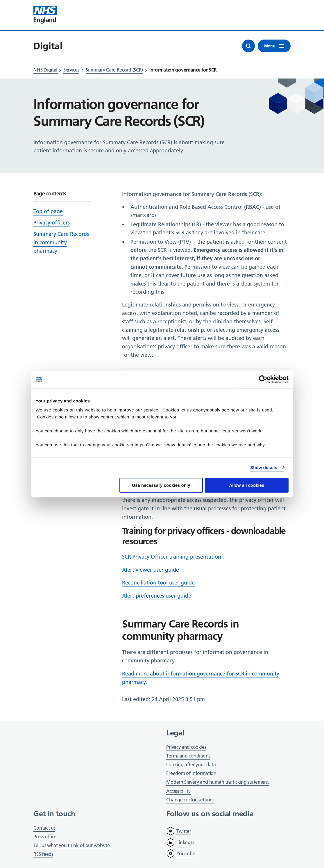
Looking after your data (191, 764)
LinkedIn (185, 842)
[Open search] (248, 46)
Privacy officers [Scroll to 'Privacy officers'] (52, 223)
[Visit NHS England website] (45, 15)
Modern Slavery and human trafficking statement (217, 782)
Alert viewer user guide (151, 570)
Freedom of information (191, 773)
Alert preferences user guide (157, 596)
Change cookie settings (190, 800)
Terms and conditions (188, 756)
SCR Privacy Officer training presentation (172, 557)
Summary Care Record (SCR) (114, 70)
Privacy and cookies (186, 747)
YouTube (186, 853)
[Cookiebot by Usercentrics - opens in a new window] (263, 380)
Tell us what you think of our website (71, 845)
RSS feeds (43, 854)
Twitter (184, 831)
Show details (264, 467)
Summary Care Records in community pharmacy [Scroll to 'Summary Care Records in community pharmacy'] (61, 242)
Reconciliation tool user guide (158, 583)
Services (71, 70)
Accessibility (178, 791)
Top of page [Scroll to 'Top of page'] (48, 211)
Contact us (44, 828)
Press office (45, 837)
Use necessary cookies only (161, 485)
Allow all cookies (247, 485)
